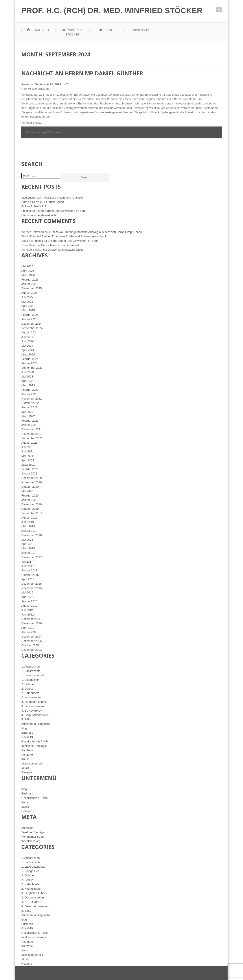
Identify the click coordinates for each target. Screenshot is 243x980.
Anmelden (28, 828)
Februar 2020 (30, 496)
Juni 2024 (28, 341)
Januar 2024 (29, 363)
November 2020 (32, 482)
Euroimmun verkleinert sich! (39, 215)
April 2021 (28, 460)
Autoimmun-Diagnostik (36, 724)
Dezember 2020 (32, 478)
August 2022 (29, 407)
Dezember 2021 (32, 429)
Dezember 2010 (32, 623)
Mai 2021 (27, 456)
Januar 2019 (29, 531)
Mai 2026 (27, 266)
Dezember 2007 (32, 637)
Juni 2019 (28, 522)
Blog (106, 30)
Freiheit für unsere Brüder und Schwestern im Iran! (53, 211)
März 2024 (28, 354)
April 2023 (28, 381)
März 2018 (28, 548)
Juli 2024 (27, 337)
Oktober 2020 (30, 487)
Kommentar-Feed (32, 837)
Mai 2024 (27, 346)
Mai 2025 (27, 302)
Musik (25, 768)
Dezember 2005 (32, 641)
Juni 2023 (28, 372)
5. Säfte (26, 719)
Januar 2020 (29, 500)
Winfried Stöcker (73, 32)
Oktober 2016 (30, 575)
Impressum (141, 30)
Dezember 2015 (32, 584)
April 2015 (28, 597)
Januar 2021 (29, 473)
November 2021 (32, 434)
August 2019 (29, 518)
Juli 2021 (27, 447)
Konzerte (27, 755)
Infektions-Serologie (34, 746)
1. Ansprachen (30, 667)
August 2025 (29, 293)
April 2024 (28, 350)
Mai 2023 (27, 377)
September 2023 (32, 368)
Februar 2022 (30, 421)
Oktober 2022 (30, 403)
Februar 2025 (30, 315)
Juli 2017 (27, 562)
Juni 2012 (28, 615)
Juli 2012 (27, 610)
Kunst (25, 759)
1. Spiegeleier (30, 680)
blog (42, 132)
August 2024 (29, 332)
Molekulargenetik (32, 763)
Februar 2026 (30, 280)
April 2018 (28, 544)
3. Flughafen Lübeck (34, 702)
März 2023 (28, 385)
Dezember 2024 (32, 324)
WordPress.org (31, 841)
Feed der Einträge (33, 832)
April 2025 (28, 306)
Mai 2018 (27, 540)
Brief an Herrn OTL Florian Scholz (43, 202)
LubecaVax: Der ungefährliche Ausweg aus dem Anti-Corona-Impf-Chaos (96, 232)
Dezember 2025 (32, 288)
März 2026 (28, 275)
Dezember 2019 (32, 504)
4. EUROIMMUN (32, 711)
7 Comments (54, 132)
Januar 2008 (29, 632)
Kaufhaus (27, 750)
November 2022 (32, 399)
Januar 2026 (29, 284)
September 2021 (32, 438)
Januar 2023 (29, 394)
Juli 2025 (27, 297)
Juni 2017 (28, 566)
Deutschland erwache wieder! (60, 245)
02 (67, 84)
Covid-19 (27, 737)
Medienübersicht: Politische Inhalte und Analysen (52, 198)
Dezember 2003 (32, 650)
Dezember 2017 (32, 557)
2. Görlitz (27, 689)
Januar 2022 (29, 425)
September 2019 (32, 513)
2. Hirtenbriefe (30, 693)
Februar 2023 (30, 390)
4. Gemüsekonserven (35, 715)
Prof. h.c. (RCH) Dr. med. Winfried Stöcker (112, 10)
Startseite (39, 30)
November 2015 (32, 588)
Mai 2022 (27, 412)
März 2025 (28, 310)
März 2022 (28, 416)
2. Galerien (28, 684)
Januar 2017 (29, 570)
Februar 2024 (30, 359)
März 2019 (28, 526)
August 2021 (29, 443)
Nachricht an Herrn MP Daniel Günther (82, 73)
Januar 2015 (29, 601)
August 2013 (29, 606)
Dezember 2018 (32, 535)
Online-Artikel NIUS (34, 206)
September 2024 (32, 328)
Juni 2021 (28, 451)
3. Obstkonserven (33, 706)
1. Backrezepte (31, 671)
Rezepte (27, 772)
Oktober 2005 (30, 645)
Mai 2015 (27, 592)
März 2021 (28, 465)
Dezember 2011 (32, 619)
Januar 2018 (29, 553)
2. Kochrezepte (31, 697)
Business (27, 733)
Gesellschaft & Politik (35, 741)
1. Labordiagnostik (33, 675)
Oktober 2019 (30, 509)
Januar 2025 (29, 319)
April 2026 (28, 271)
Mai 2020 (27, 491)
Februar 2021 (30, 469)
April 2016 (28, 579)
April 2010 (28, 628)
